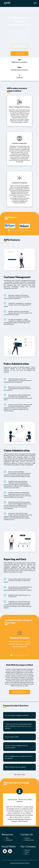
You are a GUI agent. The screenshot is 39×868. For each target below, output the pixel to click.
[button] (19, 715)
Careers (27, 852)
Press (26, 854)
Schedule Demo (19, 54)
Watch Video (19, 46)
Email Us (27, 838)
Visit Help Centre (19, 775)
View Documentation (19, 692)
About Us (27, 850)
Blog (7, 838)
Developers (9, 840)
